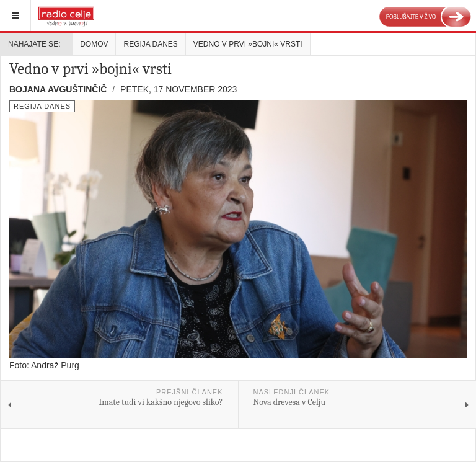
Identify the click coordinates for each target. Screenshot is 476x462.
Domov (94, 44)
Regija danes (150, 44)
